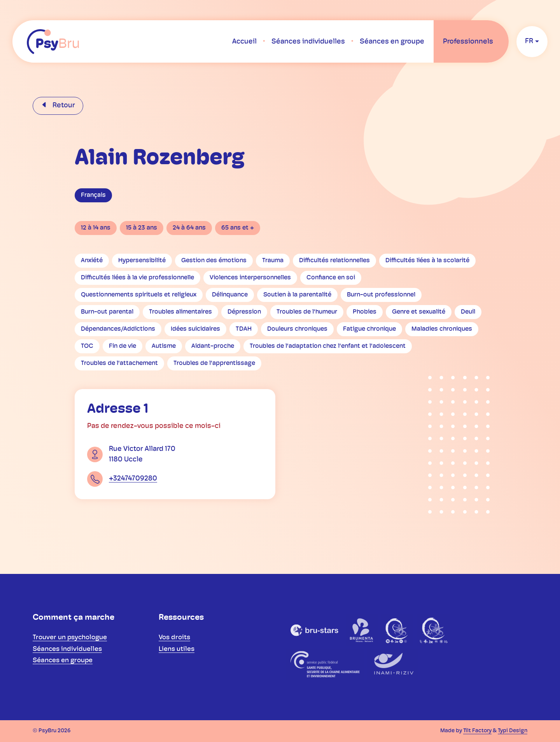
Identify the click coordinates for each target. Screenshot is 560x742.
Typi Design (513, 731)
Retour (63, 106)
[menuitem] (244, 42)
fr (529, 41)
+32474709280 (133, 479)
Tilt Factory (477, 731)
